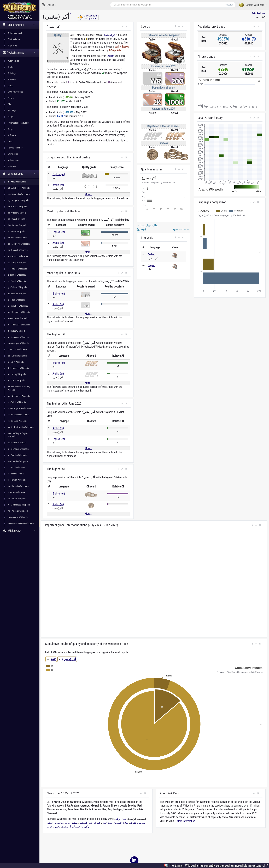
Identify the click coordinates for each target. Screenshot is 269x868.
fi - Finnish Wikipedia (17, 275)
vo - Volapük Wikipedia (18, 511)
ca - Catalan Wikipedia (17, 207)
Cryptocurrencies (15, 92)
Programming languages (19, 123)
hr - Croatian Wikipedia (18, 306)
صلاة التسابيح (121, 823)
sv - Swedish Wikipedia (18, 461)
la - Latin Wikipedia (16, 362)
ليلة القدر (107, 823)
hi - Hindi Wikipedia (16, 300)
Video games (13, 160)
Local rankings (19, 174)
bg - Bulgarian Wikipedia (19, 200)
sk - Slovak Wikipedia (17, 443)
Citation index (14, 39)
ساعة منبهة (181, 229)
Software (12, 135)
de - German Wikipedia (18, 225)
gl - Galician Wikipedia (17, 287)
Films (10, 104)
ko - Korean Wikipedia (17, 356)
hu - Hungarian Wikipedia (19, 312)
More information (186, 821)
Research (229, 5)
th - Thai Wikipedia (16, 474)
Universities (13, 154)
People (11, 117)
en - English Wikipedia (17, 238)
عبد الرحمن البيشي (90, 823)
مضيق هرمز (71, 823)
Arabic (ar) (58, 185)
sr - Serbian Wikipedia (17, 455)
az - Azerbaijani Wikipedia (19, 188)
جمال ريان (121, 819)
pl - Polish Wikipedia (17, 402)
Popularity (12, 45)
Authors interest (15, 33)
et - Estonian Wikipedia (18, 256)
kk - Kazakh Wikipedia (17, 349)
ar (71, 13)
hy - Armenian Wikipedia (18, 318)
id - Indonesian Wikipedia (19, 325)
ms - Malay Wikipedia (17, 374)
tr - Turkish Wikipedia (17, 480)
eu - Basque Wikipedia (18, 263)
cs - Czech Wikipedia (17, 213)
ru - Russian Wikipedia (18, 421)
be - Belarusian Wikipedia (19, 194)
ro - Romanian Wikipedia (18, 415)
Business (12, 79)
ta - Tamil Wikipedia (16, 467)
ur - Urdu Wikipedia (16, 492)
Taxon (10, 142)
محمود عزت (54, 827)
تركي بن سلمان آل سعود (76, 827)
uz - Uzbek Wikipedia (17, 499)
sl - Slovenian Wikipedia (18, 449)
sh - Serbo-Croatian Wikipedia (21, 427)
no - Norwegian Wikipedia (19, 396)
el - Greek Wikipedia (16, 231)
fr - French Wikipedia (17, 281)
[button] (119, 27)
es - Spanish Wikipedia (18, 250)
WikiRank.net (20, 531)
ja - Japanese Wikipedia (18, 337)
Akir (53, 659)
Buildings (12, 73)
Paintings (12, 110)
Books (11, 67)
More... (88, 194)
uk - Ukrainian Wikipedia (18, 486)
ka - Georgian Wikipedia (18, 343)
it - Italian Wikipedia (16, 331)
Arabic (151, 254)
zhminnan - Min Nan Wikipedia (21, 523)
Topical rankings (19, 53)
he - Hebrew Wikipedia (18, 294)
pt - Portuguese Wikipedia (19, 408)
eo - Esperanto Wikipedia (19, 244)
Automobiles (13, 61)
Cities (10, 86)
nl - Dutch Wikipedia (16, 380)
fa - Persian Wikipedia (17, 269)
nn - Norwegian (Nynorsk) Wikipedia (19, 388)
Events (11, 98)
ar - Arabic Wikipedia (17, 182)
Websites (12, 166)
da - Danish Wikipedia (17, 219)
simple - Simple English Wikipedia (18, 435)
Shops (11, 129)
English (49, 5)
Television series (15, 148)
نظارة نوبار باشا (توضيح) (148, 227)
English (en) (59, 174)
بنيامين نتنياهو (137, 823)
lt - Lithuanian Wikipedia (18, 368)
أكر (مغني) (110, 35)
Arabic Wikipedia (253, 5)
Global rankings (19, 25)
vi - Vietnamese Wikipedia (19, 505)
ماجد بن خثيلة (55, 823)
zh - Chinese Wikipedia (18, 517)
